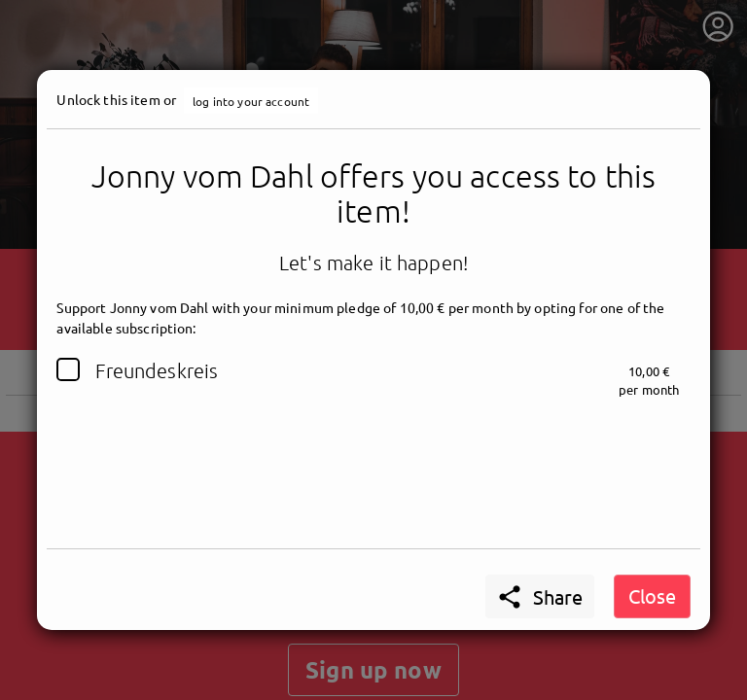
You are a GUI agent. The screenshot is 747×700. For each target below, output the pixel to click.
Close (652, 595)
